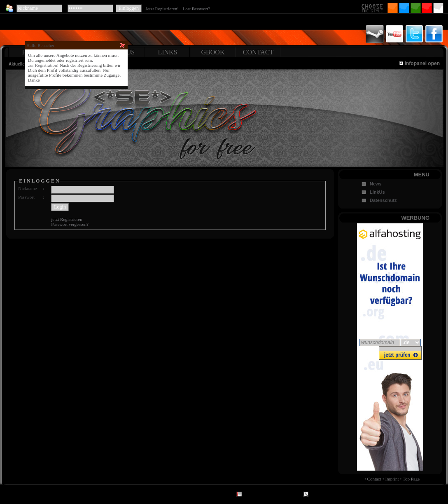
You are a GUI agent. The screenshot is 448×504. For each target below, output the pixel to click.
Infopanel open (420, 63)
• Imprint (391, 479)
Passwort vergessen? (70, 224)
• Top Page (410, 479)
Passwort (26, 197)
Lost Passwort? (196, 9)
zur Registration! (43, 65)
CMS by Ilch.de (324, 495)
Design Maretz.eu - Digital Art (272, 495)
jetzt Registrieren (66, 219)
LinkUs (377, 192)
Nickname (27, 188)
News (376, 184)
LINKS (167, 52)
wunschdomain (378, 342)
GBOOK (213, 52)
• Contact (373, 479)
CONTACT (258, 52)
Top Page (118, 495)
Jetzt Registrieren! (163, 9)
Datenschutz (383, 200)
